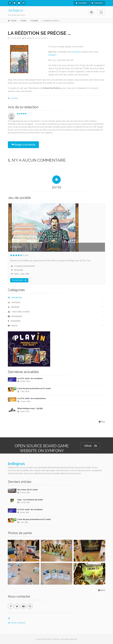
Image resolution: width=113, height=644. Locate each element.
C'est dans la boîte (19, 312)
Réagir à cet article (23, 145)
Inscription (81, 3)
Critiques (14, 302)
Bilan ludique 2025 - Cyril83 (30, 408)
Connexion (97, 3)
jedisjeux (30, 38)
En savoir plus (19, 280)
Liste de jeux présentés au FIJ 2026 (34, 388)
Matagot (52, 55)
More (101, 590)
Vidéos (13, 326)
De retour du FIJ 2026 (27, 490)
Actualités (14, 98)
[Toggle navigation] (101, 12)
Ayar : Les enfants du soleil (30, 500)
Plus (102, 422)
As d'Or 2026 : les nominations (32, 398)
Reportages (15, 316)
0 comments (43, 38)
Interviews (14, 321)
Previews (14, 307)
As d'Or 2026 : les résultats (30, 378)
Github (90, 446)
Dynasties (76, 52)
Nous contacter (17, 623)
